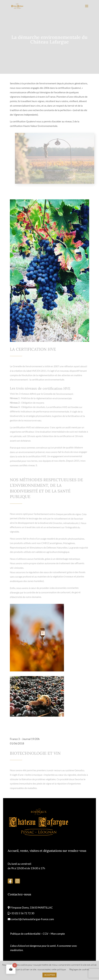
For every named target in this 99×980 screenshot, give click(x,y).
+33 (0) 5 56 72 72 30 (21, 913)
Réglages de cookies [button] (79, 969)
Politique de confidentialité (25, 934)
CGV (46, 934)
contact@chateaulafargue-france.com (31, 919)
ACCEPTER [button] (50, 975)
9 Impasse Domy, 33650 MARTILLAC (30, 908)
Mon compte (58, 934)
